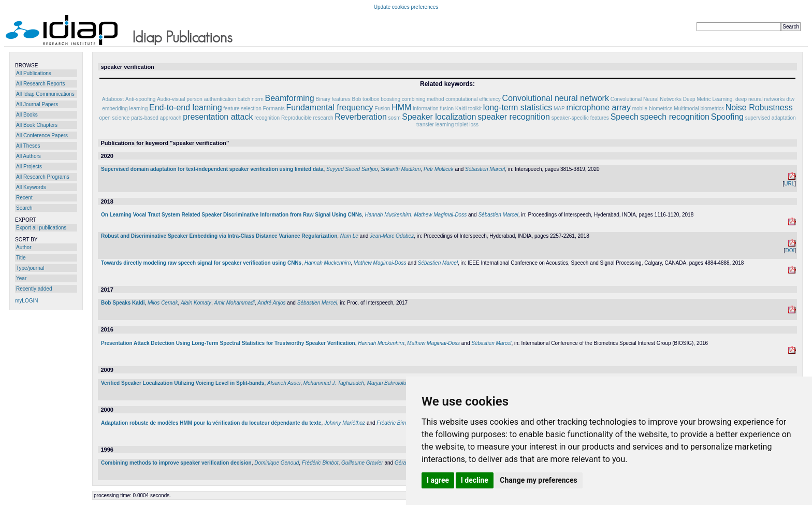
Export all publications (41, 228)
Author (24, 247)
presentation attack (218, 117)
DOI (790, 250)
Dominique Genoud (277, 463)
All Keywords (31, 187)
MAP (559, 109)
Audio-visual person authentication (197, 99)
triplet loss (467, 125)
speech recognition (675, 117)
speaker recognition (514, 117)
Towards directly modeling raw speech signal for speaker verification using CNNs (201, 263)
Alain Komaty (196, 303)
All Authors (28, 156)
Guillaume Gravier (362, 463)
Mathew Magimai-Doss (440, 215)
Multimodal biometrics (699, 109)
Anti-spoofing (140, 99)
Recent (24, 198)
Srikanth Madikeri (401, 169)
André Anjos (271, 303)
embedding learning (125, 109)
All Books (27, 115)
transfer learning (435, 125)
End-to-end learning (186, 107)
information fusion (434, 109)
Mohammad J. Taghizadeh (334, 383)
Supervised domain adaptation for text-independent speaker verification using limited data (212, 169)
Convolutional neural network (556, 98)
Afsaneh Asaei (284, 383)
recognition (267, 118)
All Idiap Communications (45, 94)
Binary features (333, 99)
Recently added (34, 289)
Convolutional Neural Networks (646, 99)
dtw (790, 99)
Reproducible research (307, 118)
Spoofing (727, 117)
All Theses (28, 146)
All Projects (29, 167)
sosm (395, 118)
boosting (390, 99)
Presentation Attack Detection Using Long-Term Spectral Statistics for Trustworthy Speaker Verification (228, 343)
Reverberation (361, 117)
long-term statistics (518, 107)
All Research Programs (43, 177)
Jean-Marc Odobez (392, 236)
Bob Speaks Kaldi (123, 303)
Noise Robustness (759, 107)
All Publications (34, 73)
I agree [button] (438, 480)
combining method (423, 99)
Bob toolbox (366, 99)
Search (24, 208)
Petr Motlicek (439, 169)
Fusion (382, 109)
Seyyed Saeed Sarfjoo (352, 169)
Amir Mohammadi (234, 303)
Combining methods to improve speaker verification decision (176, 463)
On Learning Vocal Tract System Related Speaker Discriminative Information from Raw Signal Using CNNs (231, 215)
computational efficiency (473, 99)
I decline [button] (475, 480)
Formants (273, 109)
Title (21, 258)
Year (21, 278)
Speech (625, 117)
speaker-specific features (580, 118)
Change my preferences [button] (538, 480)
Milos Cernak (163, 303)
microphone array (598, 107)
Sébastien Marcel (485, 169)
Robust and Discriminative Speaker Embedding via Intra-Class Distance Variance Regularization (219, 236)
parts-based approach (156, 118)
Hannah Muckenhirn (388, 215)
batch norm (251, 99)
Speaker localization (439, 117)
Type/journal (30, 268)
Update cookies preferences (406, 7)
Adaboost (113, 99)
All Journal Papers (37, 104)
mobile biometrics (653, 109)
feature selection (242, 109)
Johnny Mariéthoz (345, 423)
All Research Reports (40, 84)
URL (789, 184)
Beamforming (290, 98)
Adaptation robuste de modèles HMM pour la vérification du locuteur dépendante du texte (211, 423)
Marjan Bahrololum (389, 383)
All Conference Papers (42, 135)
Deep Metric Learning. (708, 99)
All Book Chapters (37, 125)
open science (114, 118)
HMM (401, 107)
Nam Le (349, 236)
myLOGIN (26, 301)
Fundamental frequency (330, 107)
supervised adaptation (771, 118)
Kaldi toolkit (468, 109)
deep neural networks (760, 99)
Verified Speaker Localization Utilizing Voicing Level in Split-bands (183, 383)
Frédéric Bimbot (395, 423)
